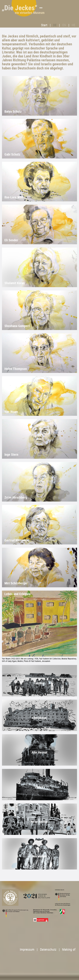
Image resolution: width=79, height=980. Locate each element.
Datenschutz (48, 949)
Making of (69, 949)
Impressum (27, 949)
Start (44, 25)
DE (55, 25)
